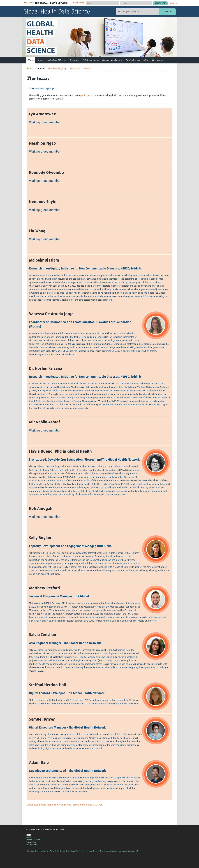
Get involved (158, 60)
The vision (75, 68)
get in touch (86, 95)
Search (167, 12)
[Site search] (138, 12)
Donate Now (79, 3)
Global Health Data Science (57, 12)
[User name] (103, 3)
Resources (75, 60)
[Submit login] (160, 3)
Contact (87, 68)
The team (40, 68)
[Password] (136, 3)
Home (31, 60)
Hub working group (57, 68)
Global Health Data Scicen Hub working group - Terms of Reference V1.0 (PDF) (65, 805)
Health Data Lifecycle (57, 60)
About (29, 68)
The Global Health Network (46, 3)
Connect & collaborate (113, 60)
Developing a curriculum (138, 60)
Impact (40, 60)
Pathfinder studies (91, 60)
